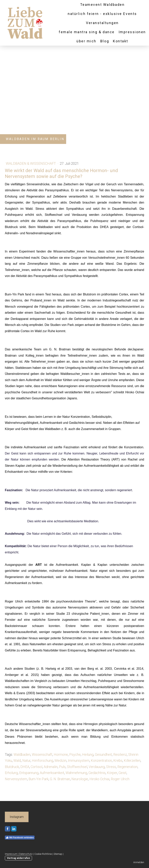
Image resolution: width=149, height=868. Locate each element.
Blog (105, 41)
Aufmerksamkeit (52, 773)
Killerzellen (132, 760)
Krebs (118, 760)
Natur (26, 760)
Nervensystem (16, 779)
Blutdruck (12, 767)
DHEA (25, 767)
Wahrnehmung (76, 773)
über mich (86, 41)
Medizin (61, 760)
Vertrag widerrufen (18, 858)
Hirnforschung (42, 760)
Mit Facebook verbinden (20, 838)
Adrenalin (51, 767)
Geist (123, 773)
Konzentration (101, 760)
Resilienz (120, 754)
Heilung (88, 754)
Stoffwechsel (77, 767)
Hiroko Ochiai (99, 779)
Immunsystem (79, 760)
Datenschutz (26, 854)
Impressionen (132, 32)
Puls (62, 767)
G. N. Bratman (60, 779)
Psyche (75, 754)
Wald (17, 760)
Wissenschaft (42, 754)
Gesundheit (103, 754)
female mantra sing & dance (87, 32)
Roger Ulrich (120, 779)
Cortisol (36, 767)
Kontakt (121, 41)
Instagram (17, 817)
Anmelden (139, 862)
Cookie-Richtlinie (43, 854)
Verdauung (97, 767)
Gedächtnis (97, 773)
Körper (112, 773)
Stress (111, 767)
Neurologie (80, 779)
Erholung (11, 773)
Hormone (61, 754)
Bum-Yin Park (39, 779)
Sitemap (58, 854)
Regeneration (127, 767)
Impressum (11, 854)
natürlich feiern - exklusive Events (102, 14)
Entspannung (29, 773)
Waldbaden (22, 754)
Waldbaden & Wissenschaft (31, 163)
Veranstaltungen (102, 23)
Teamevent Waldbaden (102, 5)
